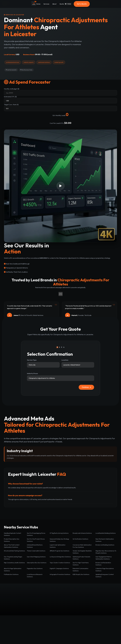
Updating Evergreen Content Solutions (105, 575)
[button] (60, 186)
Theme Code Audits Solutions (36, 551)
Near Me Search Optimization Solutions (105, 540)
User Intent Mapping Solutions (36, 557)
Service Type (32, 360)
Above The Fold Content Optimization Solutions (12, 546)
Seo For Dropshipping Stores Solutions (36, 534)
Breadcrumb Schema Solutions (82, 533)
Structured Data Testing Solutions (14, 551)
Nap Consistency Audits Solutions (14, 563)
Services (46, 4)
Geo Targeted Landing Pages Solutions (13, 558)
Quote (62, 4)
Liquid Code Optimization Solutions (58, 546)
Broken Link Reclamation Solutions (103, 564)
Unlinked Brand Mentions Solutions (35, 546)
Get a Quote (82, 4)
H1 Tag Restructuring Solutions (59, 533)
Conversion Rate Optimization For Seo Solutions (82, 546)
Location (65, 360)
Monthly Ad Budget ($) (12, 89)
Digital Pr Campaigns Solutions (59, 568)
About (54, 4)
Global (68, 4)
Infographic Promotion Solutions (60, 574)
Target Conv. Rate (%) (11, 105)
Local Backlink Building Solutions (106, 533)
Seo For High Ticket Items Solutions (81, 564)
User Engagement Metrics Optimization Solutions (104, 558)
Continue (86, 387)
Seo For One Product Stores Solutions (36, 540)
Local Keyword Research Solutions (35, 575)
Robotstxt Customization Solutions (81, 570)
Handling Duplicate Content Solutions (13, 534)
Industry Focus (32, 373)
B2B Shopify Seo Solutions (81, 574)
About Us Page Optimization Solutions (13, 570)
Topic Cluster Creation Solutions (60, 563)
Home (38, 4)
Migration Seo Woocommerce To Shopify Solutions (106, 552)
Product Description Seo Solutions (12, 540)
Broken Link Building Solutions (105, 545)
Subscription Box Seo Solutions (37, 563)
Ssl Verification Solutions (80, 539)
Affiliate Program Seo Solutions (60, 551)
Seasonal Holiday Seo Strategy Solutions (59, 540)
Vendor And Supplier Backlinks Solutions (82, 552)
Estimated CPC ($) (10, 97)
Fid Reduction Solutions (11, 574)
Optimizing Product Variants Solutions (81, 558)
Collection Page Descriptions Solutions (105, 570)
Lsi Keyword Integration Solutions (60, 557)
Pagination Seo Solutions (35, 568)
